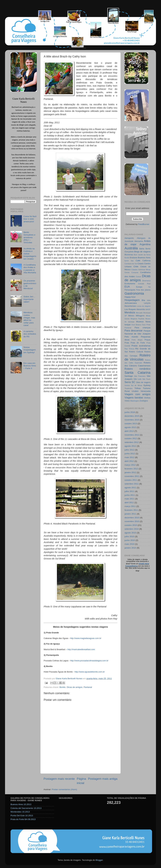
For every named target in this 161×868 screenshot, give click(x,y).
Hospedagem (132, 300)
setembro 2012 (132, 442)
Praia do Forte (138, 343)
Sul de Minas (137, 385)
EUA (127, 287)
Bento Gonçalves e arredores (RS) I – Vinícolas (29, 237)
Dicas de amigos (75, 687)
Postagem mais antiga (103, 779)
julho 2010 (129, 536)
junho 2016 (130, 412)
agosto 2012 (130, 446)
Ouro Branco (136, 325)
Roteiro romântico (137, 369)
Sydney (147, 385)
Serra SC (130, 382)
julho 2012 (129, 450)
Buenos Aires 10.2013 (21, 804)
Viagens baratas (134, 398)
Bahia (142, 249)
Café (138, 261)
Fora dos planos (143, 290)
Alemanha (139, 241)
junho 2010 (130, 540)
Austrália (131, 248)
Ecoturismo (130, 284)
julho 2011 (129, 491)
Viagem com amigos (137, 394)
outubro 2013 (131, 424)
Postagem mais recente (59, 779)
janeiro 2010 (130, 548)
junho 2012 (130, 454)
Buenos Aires (144, 258)
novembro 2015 (132, 420)
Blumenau (129, 255)
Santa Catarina (137, 373)
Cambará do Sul (131, 264)
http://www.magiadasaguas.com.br (86, 638)
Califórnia (146, 261)
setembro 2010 (132, 529)
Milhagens (140, 316)
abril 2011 (129, 503)
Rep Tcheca (129, 349)
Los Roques (130, 309)
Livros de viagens (144, 306)
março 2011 (130, 506)
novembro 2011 (132, 476)
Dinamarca (146, 281)
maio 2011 (129, 499)
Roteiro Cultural (136, 352)
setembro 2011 (132, 484)
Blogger (99, 860)
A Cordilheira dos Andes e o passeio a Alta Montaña (30, 269)
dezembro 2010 (132, 518)
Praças (147, 340)
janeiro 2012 (130, 472)
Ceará (140, 264)
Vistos (127, 401)
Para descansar (134, 330)
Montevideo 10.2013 (20, 812)
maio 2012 (129, 457)
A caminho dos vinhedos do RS (30, 334)
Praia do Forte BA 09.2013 (23, 819)
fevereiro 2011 (131, 510)
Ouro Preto (146, 325)
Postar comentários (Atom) (65, 789)
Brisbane (134, 258)
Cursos (138, 277)
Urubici (135, 391)
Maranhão (141, 309)
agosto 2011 (130, 488)
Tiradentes (129, 388)
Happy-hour (130, 297)
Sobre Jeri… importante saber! (29, 299)
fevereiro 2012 (131, 469)
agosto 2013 (130, 427)
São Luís (137, 379)
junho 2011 (130, 495)
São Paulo (146, 379)
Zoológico (144, 401)
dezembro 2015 (132, 416)
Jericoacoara (131, 303)
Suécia (127, 385)
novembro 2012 (132, 435)
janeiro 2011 (130, 514)
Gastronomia (134, 293)
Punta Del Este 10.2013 (22, 816)
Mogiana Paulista (137, 319)
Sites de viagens (143, 382)
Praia (127, 343)
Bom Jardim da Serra (142, 255)
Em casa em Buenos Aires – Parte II (30, 366)
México (131, 316)
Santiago (129, 376)
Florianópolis (130, 290)
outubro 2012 (131, 438)
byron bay (129, 261)
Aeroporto (129, 238)
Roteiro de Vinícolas (137, 357)
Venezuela (146, 391)
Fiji (149, 287)
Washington (135, 401)
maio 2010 (129, 544)
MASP (148, 309)
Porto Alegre (137, 340)
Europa (139, 287)
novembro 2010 (132, 521)
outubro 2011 (131, 480)
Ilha (143, 300)
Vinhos (147, 398)
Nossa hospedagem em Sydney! (30, 350)
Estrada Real (144, 284)
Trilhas (138, 388)
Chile (136, 267)
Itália (149, 300)
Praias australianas (141, 346)
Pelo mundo (131, 337)
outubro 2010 (131, 525)
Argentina (145, 244)
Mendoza (130, 312)
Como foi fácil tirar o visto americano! (30, 219)
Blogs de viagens (142, 252)
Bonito (63, 687)
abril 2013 (129, 431)
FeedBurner (144, 224)
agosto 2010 (130, 533)
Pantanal (88, 687)
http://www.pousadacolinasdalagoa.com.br (89, 661)
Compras (135, 272)
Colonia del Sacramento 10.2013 (26, 808)
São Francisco (140, 376)
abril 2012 (129, 461)
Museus (140, 322)
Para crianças (143, 328)
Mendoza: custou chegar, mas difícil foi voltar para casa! (29, 319)
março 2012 (130, 465)
